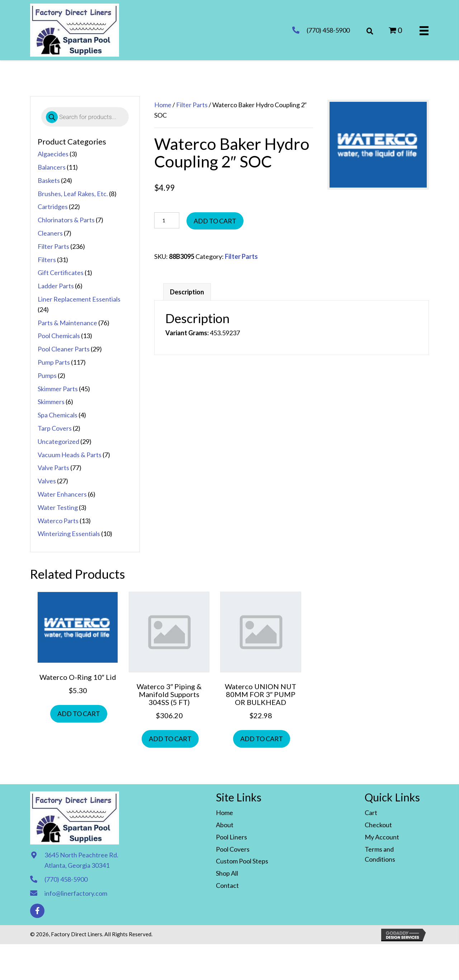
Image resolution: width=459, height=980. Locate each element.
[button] (37, 911)
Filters (47, 260)
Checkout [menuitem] (378, 825)
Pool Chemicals (59, 336)
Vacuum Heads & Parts (70, 455)
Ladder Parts (56, 286)
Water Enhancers (62, 494)
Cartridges (53, 207)
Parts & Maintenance (67, 323)
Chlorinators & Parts (66, 220)
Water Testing (58, 507)
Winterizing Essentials (69, 534)
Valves (47, 481)
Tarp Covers (55, 428)
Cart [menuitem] (371, 813)
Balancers (52, 167)
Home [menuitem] (224, 813)
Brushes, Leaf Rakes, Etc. (73, 194)
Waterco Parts (58, 521)
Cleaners (50, 233)
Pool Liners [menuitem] (231, 837)
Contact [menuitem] (227, 885)
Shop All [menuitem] (227, 873)
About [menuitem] (225, 825)
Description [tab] (187, 292)
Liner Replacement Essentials (79, 299)
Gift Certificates (61, 273)
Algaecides (53, 154)
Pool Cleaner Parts (64, 349)
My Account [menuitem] (382, 837)
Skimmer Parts (58, 389)
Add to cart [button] (79, 714)
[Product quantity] (167, 220)
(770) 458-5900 (328, 30)
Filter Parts (53, 246)
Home (163, 105)
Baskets (49, 180)
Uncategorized (58, 441)
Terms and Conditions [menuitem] (380, 854)
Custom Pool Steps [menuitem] (242, 861)
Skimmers (51, 402)
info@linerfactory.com (76, 893)
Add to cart (215, 221)
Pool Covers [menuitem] (233, 849)
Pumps (47, 375)
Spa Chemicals (58, 415)
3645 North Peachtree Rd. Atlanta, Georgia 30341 (81, 860)
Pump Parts (54, 362)
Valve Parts (53, 468)
